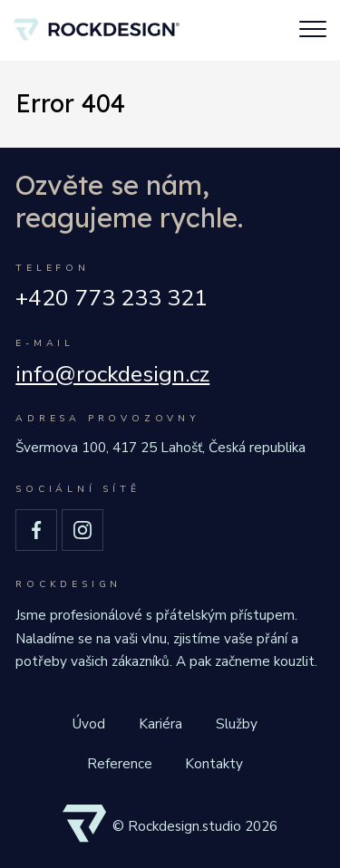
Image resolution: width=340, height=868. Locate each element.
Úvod (89, 723)
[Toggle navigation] (313, 31)
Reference (120, 763)
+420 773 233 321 (112, 299)
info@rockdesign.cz (112, 375)
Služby (237, 723)
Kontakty (214, 763)
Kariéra (160, 723)
